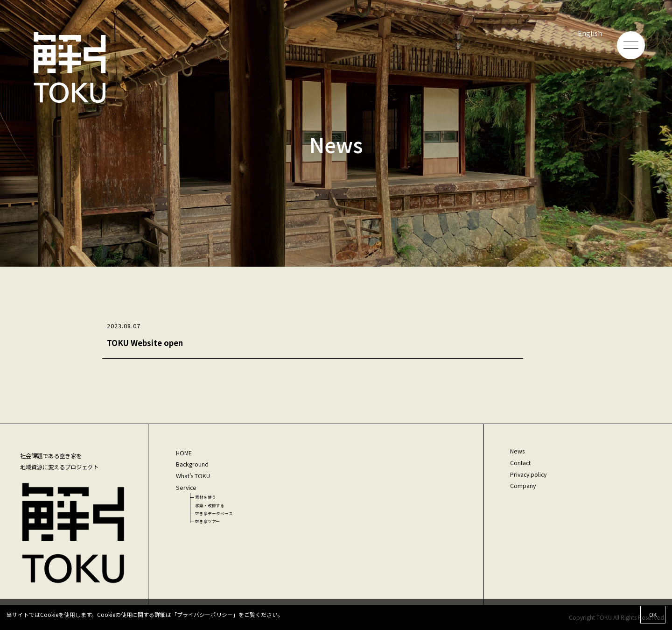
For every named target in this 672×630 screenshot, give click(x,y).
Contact (520, 463)
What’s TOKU (193, 476)
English (590, 33)
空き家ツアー (207, 521)
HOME (184, 453)
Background (192, 464)
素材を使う (206, 497)
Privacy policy (528, 474)
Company (523, 486)
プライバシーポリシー (205, 614)
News (517, 451)
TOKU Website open (145, 343)
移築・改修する (210, 505)
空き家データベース (214, 513)
